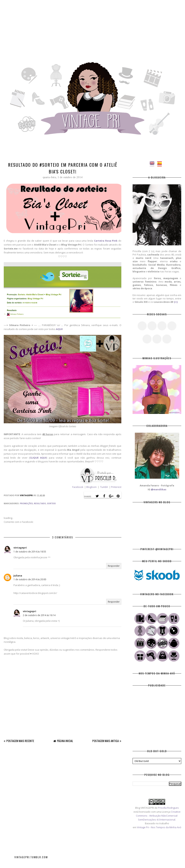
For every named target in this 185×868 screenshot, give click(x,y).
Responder (114, 566)
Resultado (40, 503)
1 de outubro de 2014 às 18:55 (30, 552)
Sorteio (51, 503)
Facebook (78, 487)
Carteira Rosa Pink (106, 241)
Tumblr (104, 487)
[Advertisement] (92, 26)
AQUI (59, 329)
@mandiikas (159, 489)
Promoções (26, 503)
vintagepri (20, 548)
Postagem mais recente (20, 741)
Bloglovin (92, 487)
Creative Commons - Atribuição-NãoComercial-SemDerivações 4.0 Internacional (158, 816)
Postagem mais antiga (106, 741)
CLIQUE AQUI (38, 458)
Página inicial (65, 741)
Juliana (18, 576)
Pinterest (116, 487)
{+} (176, 302)
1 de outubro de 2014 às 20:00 (30, 579)
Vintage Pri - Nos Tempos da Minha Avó (159, 827)
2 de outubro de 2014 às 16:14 (39, 615)
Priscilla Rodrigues (168, 808)
